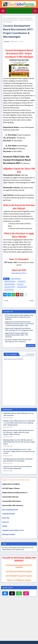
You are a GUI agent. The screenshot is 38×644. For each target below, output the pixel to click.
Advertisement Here (19, 273)
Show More (31, 345)
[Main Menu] (3, 11)
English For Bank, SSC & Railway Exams (16, 480)
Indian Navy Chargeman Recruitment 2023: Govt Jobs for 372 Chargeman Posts (19, 329)
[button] (35, 11)
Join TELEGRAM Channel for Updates (19, 572)
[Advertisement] (19, 620)
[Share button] (26, 295)
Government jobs (10, 284)
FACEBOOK (10, 565)
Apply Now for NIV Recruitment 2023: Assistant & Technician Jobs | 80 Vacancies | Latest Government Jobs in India (20, 324)
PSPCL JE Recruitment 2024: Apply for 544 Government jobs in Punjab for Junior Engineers (19, 317)
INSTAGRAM (19, 565)
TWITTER (28, 565)
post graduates (13, 18)
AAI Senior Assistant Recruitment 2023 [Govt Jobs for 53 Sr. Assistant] (18, 341)
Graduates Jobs (22, 287)
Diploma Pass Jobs (10, 282)
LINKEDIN (19, 567)
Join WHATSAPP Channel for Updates (19, 576)
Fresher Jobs (22, 282)
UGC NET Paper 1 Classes (11, 488)
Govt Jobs (20, 284)
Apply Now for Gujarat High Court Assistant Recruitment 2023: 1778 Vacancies (17, 335)
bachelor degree (16, 279)
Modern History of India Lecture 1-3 (15, 493)
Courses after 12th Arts (10, 497)
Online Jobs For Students (11, 484)
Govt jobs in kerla (10, 287)
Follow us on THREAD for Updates (19, 580)
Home (5, 18)
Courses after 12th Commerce (13, 505)
